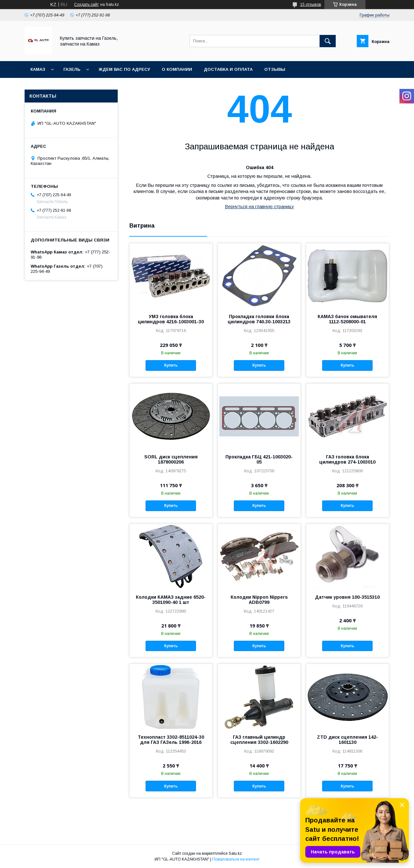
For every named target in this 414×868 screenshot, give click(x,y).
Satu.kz (235, 853)
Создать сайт (86, 5)
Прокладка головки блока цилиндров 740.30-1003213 (259, 319)
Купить (171, 365)
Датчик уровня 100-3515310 (347, 597)
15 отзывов (311, 5)
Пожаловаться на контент (236, 859)
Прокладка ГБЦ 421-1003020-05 (259, 459)
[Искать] (328, 41)
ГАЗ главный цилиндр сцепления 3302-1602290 (259, 740)
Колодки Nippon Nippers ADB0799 (259, 600)
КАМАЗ (38, 69)
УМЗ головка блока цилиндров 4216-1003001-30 (171, 319)
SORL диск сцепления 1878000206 (171, 459)
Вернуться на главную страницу (260, 207)
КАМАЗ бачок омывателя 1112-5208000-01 (347, 319)
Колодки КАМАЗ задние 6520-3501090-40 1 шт (171, 600)
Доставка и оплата (228, 69)
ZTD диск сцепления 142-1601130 (348, 740)
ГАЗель (72, 69)
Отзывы (275, 69)
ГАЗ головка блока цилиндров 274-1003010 (347, 459)
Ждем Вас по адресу (124, 69)
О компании (177, 69)
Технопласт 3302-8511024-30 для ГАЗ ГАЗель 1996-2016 (171, 740)
